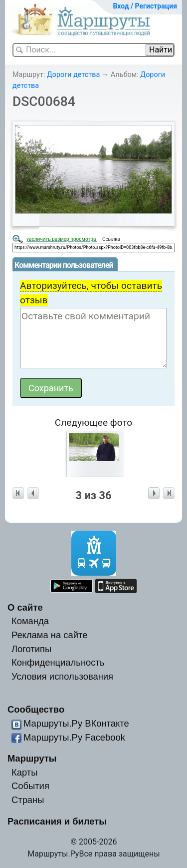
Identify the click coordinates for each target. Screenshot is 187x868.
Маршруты (32, 758)
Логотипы (31, 649)
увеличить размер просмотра (62, 239)
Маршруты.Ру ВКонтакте (76, 723)
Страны (28, 800)
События (30, 786)
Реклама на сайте (50, 635)
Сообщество (36, 709)
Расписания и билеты (57, 821)
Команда (30, 621)
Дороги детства (73, 75)
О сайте (25, 607)
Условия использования (62, 676)
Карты (24, 772)
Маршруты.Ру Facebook (74, 737)
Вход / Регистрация (145, 6)
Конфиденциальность (58, 662)
